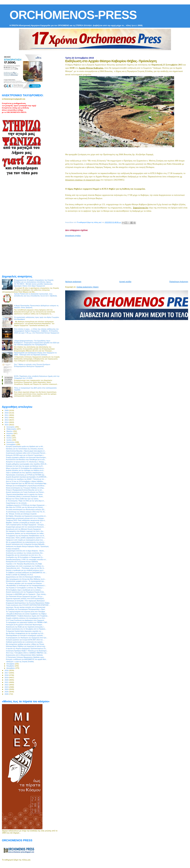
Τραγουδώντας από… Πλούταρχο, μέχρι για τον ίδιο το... (26, 568)
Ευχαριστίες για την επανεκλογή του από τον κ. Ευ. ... (24, 555)
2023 (7, 687)
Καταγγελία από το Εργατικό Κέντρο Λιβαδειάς (22, 562)
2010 (7, 413)
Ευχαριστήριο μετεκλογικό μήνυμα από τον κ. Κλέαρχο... (25, 518)
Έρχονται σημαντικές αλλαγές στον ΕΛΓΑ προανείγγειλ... (26, 598)
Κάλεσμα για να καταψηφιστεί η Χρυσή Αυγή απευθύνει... (26, 486)
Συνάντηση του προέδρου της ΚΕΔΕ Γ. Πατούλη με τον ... (26, 479)
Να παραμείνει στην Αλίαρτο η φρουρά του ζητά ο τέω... (25, 531)
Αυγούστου (11, 442)
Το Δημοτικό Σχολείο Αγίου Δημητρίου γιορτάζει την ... (24, 631)
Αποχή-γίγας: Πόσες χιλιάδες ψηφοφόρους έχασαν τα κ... (26, 538)
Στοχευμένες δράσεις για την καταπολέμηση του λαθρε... (25, 533)
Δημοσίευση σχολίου (73, 236)
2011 (7, 415)
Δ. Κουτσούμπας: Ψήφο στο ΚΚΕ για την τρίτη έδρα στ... (26, 501)
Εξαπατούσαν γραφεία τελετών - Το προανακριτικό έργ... (25, 581)
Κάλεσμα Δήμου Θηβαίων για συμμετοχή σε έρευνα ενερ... (26, 646)
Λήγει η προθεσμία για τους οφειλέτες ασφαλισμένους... (25, 473)
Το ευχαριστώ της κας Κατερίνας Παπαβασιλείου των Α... (26, 536)
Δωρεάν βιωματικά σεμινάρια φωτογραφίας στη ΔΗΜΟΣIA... (27, 477)
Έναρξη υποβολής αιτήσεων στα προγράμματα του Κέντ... (26, 618)
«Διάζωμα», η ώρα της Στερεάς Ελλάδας (20, 662)
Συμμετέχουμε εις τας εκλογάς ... (17, 503)
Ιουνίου (9, 438)
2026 (7, 694)
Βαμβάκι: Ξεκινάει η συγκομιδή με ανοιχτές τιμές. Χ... (24, 523)
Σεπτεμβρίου (11, 444)
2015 (7, 425)
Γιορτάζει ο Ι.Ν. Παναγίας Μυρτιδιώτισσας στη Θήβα (24, 564)
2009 (7, 410)
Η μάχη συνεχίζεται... (13, 549)
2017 (7, 673)
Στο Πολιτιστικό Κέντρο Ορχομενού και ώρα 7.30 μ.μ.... (25, 596)
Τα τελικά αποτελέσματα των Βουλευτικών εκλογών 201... (26, 509)
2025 (7, 692)
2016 (7, 670)
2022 (7, 685)
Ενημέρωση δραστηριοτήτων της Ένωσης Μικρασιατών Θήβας (28, 603)
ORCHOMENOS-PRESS (73, 15)
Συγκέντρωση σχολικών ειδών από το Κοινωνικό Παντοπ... (26, 453)
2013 (7, 420)
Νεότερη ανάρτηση (73, 282)
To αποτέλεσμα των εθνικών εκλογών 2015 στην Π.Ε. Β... (26, 512)
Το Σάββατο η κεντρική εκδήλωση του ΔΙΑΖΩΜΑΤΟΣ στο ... (26, 573)
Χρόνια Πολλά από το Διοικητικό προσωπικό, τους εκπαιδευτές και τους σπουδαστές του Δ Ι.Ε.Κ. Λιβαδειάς (36, 295)
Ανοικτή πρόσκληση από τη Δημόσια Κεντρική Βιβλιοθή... (26, 544)
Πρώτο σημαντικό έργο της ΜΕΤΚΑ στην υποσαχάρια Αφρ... (27, 483)
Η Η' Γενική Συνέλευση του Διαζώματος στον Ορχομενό (25, 620)
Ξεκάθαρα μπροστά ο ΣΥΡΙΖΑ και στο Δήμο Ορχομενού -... (26, 505)
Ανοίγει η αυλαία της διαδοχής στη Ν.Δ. (20, 575)
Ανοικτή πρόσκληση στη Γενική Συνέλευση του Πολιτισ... (25, 492)
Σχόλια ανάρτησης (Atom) (88, 287)
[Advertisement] (128, 257)
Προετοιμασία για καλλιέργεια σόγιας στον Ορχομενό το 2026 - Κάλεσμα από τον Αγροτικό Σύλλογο (35, 354)
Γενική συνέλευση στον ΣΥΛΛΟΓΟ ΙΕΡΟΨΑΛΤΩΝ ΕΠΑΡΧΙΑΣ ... (28, 605)
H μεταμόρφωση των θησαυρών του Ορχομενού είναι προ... (27, 638)
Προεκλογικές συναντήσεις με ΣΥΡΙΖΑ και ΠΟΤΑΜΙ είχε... (26, 475)
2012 (7, 417)
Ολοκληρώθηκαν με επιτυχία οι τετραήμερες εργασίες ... (25, 635)
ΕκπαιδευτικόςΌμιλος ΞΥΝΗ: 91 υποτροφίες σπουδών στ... (26, 559)
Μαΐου (9, 436)
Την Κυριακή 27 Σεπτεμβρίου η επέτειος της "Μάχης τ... (25, 588)
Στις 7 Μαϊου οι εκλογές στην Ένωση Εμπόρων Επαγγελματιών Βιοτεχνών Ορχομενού (32, 365)
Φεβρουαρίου (12, 429)
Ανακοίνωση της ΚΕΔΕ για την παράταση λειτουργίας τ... (26, 627)
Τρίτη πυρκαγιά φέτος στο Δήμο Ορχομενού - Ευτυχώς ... (26, 525)
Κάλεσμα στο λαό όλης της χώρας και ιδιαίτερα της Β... (25, 466)
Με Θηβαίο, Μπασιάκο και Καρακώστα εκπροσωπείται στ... (26, 516)
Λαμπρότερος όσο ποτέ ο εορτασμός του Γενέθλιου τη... (25, 566)
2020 (7, 680)
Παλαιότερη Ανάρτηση (179, 282)
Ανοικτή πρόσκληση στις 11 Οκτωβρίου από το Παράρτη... (26, 629)
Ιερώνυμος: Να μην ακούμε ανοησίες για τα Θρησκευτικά (26, 607)
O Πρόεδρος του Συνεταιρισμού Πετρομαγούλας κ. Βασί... (26, 609)
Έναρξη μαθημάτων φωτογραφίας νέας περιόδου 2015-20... (27, 464)
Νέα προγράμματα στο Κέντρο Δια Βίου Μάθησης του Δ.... (26, 579)
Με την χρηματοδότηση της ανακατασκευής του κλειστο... (26, 542)
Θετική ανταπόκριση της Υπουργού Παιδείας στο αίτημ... (25, 488)
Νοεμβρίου (11, 666)
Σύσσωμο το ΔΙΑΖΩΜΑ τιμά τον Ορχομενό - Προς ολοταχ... (26, 594)
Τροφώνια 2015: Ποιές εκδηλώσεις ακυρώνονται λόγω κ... (26, 520)
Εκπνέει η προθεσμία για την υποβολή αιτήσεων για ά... (25, 570)
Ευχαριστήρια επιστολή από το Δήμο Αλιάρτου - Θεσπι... (25, 551)
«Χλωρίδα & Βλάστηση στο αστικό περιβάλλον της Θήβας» (26, 614)
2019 (7, 677)
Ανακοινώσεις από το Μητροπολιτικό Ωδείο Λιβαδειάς (24, 655)
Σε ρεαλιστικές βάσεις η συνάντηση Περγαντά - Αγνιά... (25, 496)
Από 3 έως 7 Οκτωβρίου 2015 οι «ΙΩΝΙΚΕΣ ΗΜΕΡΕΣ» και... (27, 653)
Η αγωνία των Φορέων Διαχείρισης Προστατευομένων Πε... (26, 648)
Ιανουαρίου (11, 427)
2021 (7, 682)
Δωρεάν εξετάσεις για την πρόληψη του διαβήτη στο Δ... (25, 470)
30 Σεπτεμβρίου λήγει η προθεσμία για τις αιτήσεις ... (24, 590)
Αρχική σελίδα (125, 282)
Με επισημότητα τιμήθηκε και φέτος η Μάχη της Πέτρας (25, 644)
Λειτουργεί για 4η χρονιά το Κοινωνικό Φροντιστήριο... (25, 625)
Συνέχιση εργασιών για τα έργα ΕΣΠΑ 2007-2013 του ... (25, 640)
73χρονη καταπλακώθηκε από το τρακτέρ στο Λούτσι (24, 494)
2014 (7, 422)
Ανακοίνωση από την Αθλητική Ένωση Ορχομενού (23, 529)
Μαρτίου (10, 431)
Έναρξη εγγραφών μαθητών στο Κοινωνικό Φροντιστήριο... (26, 457)
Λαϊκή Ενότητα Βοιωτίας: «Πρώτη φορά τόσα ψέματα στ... (26, 451)
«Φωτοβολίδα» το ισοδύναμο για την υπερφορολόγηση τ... (26, 585)
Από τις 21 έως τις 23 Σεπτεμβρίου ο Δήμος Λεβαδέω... (25, 481)
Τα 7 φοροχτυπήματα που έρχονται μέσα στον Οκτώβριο (25, 612)
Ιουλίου (9, 440)
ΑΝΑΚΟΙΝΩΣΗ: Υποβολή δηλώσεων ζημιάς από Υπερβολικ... (27, 616)
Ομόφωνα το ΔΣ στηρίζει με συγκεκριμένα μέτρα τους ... (25, 540)
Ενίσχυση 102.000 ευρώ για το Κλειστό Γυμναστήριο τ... (25, 455)
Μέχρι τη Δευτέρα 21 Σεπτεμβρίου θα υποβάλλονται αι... (25, 468)
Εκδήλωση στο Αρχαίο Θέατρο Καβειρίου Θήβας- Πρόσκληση (27, 546)
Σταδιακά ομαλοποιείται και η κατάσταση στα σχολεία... (25, 642)
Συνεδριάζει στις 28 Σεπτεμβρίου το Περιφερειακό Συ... (25, 557)
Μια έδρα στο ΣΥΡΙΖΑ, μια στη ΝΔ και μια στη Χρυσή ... (25, 507)
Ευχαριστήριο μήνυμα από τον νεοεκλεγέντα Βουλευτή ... (26, 527)
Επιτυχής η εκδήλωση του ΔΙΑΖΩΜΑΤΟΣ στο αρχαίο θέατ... (27, 659)
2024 (7, 689)
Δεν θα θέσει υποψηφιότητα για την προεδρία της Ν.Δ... (25, 633)
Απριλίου (10, 433)
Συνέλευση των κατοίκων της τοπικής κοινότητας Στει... (25, 553)
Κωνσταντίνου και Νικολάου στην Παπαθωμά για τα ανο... (26, 460)
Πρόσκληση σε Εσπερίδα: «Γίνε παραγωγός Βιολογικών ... (26, 601)
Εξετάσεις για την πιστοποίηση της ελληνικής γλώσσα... (25, 449)
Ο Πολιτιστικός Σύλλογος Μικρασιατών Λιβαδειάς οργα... (25, 657)
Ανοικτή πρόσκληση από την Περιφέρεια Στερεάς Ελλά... (25, 592)
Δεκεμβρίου (11, 668)
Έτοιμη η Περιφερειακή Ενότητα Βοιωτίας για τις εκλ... (25, 490)
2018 (7, 675)
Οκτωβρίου (11, 664)
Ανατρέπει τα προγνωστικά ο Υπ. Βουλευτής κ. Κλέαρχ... (26, 462)
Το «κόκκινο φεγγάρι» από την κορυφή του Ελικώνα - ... (25, 583)
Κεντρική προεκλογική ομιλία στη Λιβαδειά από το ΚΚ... (25, 446)
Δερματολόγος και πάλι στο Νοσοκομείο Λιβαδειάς (23, 577)
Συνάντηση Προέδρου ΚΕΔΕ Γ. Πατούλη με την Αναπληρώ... (27, 651)
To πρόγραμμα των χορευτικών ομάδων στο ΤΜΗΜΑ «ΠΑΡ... (27, 622)
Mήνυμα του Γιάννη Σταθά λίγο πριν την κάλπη (22, 499)
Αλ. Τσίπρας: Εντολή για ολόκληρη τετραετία (21, 514)
